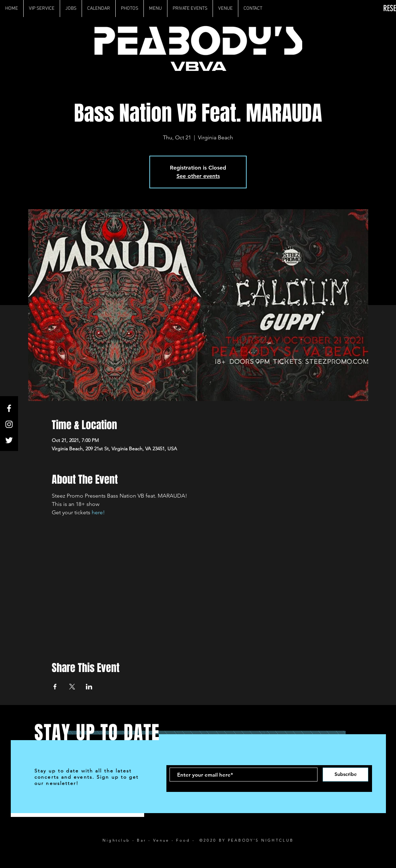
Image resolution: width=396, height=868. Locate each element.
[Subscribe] (345, 775)
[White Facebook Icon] (9, 408)
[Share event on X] (72, 687)
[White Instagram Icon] (9, 424)
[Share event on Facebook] (55, 687)
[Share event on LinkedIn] (89, 687)
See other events (198, 176)
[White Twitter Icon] (9, 440)
